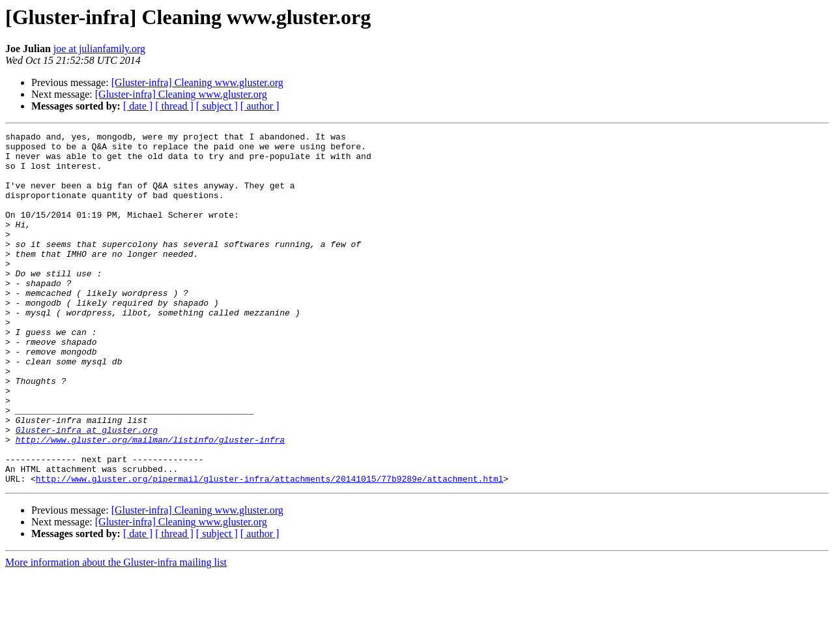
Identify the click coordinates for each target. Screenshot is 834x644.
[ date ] (138, 106)
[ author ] (260, 106)
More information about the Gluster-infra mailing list (116, 633)
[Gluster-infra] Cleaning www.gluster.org (197, 82)
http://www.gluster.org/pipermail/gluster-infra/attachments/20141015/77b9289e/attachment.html (270, 549)
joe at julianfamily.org (99, 49)
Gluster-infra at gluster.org (87, 490)
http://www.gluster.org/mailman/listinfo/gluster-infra (150, 502)
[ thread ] (174, 106)
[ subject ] (217, 106)
